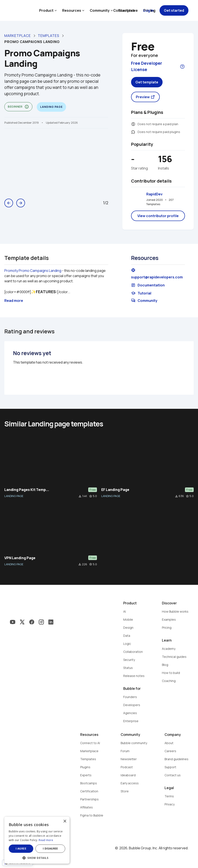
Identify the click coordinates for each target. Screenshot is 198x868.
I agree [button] (21, 849)
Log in (149, 10)
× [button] (65, 821)
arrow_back (9, 203)
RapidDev (154, 194)
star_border (91, 496)
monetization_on (133, 124)
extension (133, 132)
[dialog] (37, 840)
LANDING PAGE (14, 496)
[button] (37, 857)
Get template (147, 82)
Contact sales (125, 10)
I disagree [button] (50, 849)
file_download (80, 496)
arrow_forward (21, 203)
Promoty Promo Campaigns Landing (33, 271)
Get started (174, 10)
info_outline (27, 107)
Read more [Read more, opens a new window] (46, 840)
